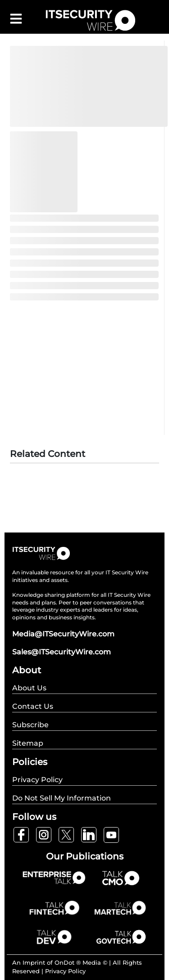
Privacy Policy (65, 971)
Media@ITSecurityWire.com (63, 634)
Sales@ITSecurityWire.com (62, 652)
